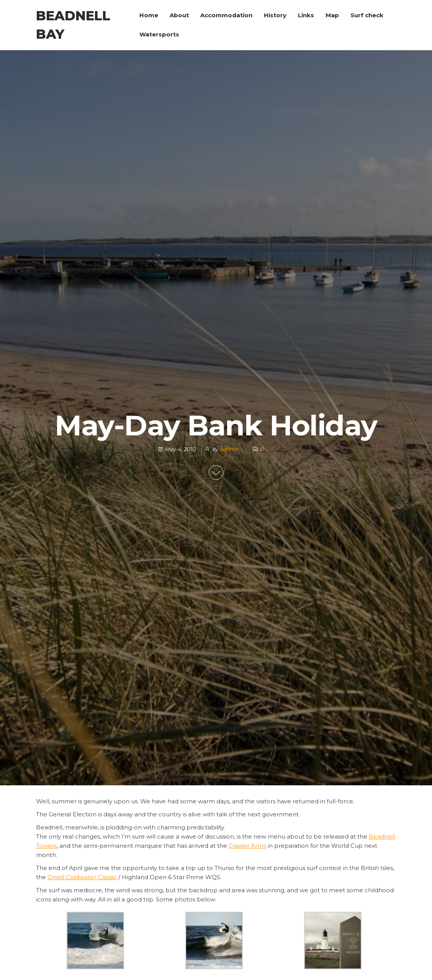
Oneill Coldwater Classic (82, 877)
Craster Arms (247, 846)
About (179, 15)
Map (332, 15)
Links (306, 15)
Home (149, 15)
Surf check (367, 15)
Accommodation (226, 15)
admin (230, 449)
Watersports (159, 34)
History (275, 15)
